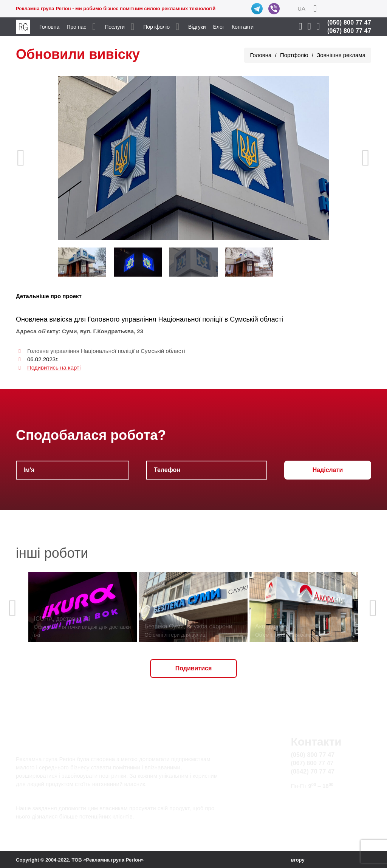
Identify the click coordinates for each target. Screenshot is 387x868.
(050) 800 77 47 (349, 22)
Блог (219, 27)
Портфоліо (156, 27)
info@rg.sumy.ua (313, 800)
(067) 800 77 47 (349, 31)
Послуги (115, 27)
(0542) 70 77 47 (313, 771)
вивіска (61, 319)
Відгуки (197, 27)
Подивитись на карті (54, 367)
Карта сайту (307, 809)
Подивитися (194, 668)
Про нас (76, 27)
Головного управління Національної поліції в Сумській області (185, 319)
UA (301, 9)
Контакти (243, 27)
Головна (49, 27)
